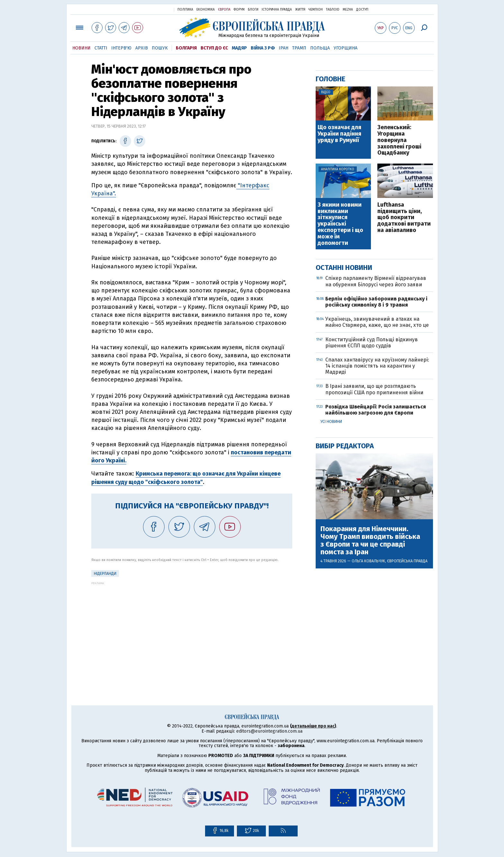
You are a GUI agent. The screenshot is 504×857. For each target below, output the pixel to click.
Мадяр (239, 48)
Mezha (348, 10)
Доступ (362, 10)
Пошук (160, 48)
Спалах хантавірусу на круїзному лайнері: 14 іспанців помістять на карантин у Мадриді (377, 366)
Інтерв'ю (121, 48)
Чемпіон (316, 10)
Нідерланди (105, 574)
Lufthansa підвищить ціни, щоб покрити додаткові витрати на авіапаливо (404, 218)
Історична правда (277, 10)
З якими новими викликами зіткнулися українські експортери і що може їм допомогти (340, 224)
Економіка (206, 10)
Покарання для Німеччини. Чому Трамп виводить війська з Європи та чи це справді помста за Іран (370, 541)
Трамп (299, 48)
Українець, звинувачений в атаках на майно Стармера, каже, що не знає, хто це (377, 322)
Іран (283, 48)
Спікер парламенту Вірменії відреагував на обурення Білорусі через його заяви (376, 281)
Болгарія (186, 48)
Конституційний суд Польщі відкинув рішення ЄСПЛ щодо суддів (372, 343)
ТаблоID (333, 10)
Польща (320, 48)
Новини (81, 48)
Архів (142, 48)
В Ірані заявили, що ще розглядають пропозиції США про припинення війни (374, 389)
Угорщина (346, 48)
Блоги (253, 10)
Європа (224, 10)
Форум (239, 10)
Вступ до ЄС (214, 48)
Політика (185, 10)
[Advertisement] (192, 630)
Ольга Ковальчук (368, 561)
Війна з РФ (263, 48)
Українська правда (153, 9)
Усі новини (331, 422)
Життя (300, 10)
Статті (101, 48)
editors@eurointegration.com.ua (269, 731)
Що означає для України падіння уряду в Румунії (339, 134)
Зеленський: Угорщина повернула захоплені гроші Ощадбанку (399, 140)
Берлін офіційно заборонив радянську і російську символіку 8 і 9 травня (376, 302)
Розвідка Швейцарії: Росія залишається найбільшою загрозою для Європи (376, 410)
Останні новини (344, 268)
